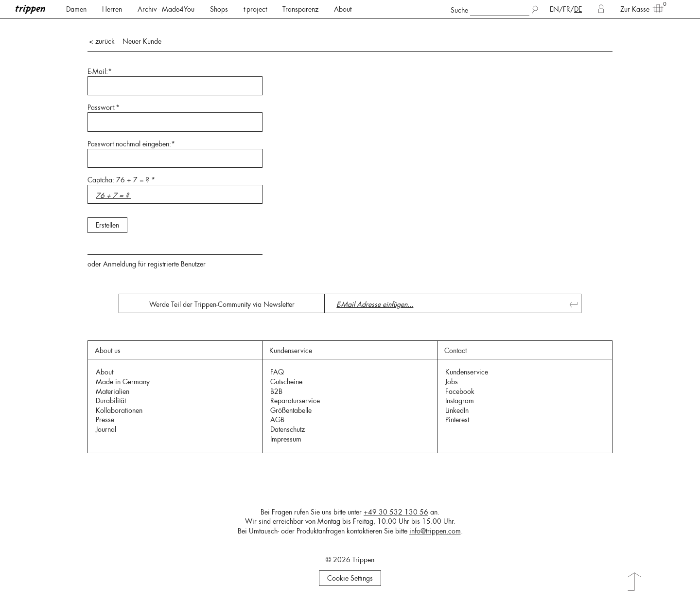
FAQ (277, 372)
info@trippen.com (435, 531)
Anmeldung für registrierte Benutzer (154, 264)
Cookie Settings (350, 578)
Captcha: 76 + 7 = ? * (121, 180)
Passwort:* (104, 107)
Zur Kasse (639, 9)
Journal (106, 429)
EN (554, 9)
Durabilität (111, 401)
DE (578, 9)
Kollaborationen (119, 410)
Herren (112, 9)
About (343, 9)
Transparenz (300, 9)
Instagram (460, 401)
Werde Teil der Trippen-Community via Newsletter (222, 304)
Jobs (452, 382)
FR (567, 9)
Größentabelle (291, 410)
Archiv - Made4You (166, 9)
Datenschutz (288, 429)
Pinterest (457, 420)
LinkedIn (457, 410)
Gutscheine (286, 382)
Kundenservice (467, 372)
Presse (105, 420)
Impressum (286, 439)
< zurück (102, 41)
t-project (255, 9)
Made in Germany (123, 382)
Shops (219, 9)
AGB (277, 420)
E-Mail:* (100, 71)
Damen (76, 9)
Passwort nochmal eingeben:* (131, 144)
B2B (276, 391)
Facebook (460, 391)
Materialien (113, 391)
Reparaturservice (295, 401)
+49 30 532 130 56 (396, 512)
